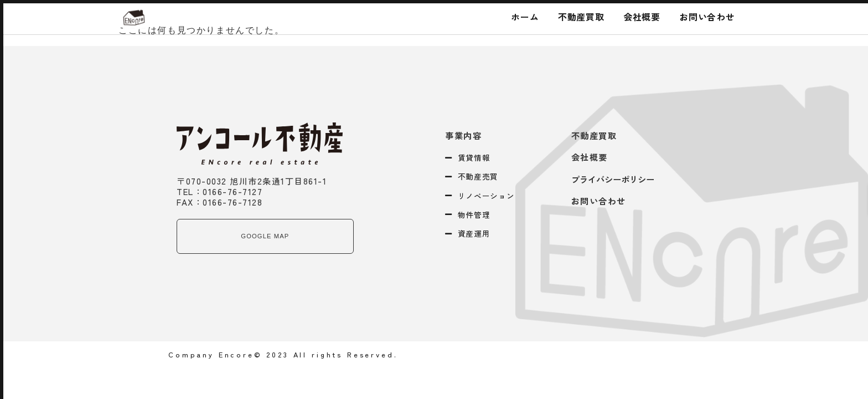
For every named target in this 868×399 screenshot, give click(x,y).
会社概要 (642, 17)
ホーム (525, 17)
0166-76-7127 (232, 191)
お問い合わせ (707, 17)
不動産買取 (581, 17)
